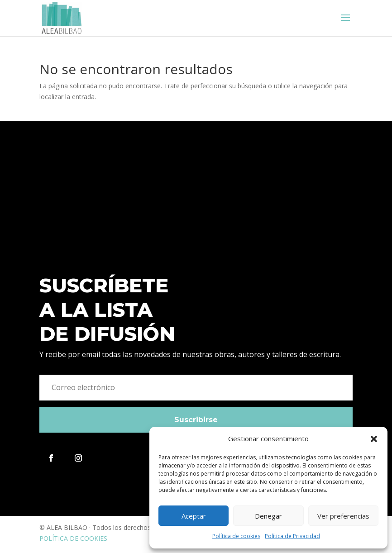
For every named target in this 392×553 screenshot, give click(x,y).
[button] (374, 439)
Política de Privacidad (292, 536)
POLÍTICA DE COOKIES (73, 538)
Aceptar (194, 516)
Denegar (268, 516)
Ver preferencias (343, 516)
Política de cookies (236, 536)
